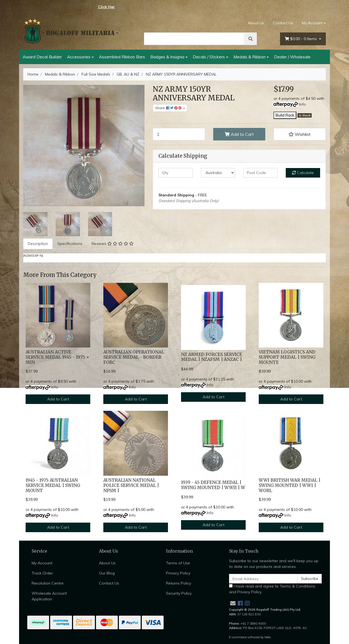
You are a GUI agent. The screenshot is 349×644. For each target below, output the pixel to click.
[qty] (176, 173)
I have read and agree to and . (272, 589)
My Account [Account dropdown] (312, 23)
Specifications (70, 244)
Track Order (42, 573)
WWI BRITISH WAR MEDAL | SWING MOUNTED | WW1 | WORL (290, 485)
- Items (301, 39)
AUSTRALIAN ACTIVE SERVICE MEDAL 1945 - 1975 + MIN (57, 357)
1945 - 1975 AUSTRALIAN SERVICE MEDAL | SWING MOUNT (53, 485)
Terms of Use (178, 563)
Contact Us (283, 23)
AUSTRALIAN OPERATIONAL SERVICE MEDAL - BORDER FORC (134, 357)
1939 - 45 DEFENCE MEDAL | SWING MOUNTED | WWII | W (213, 485)
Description (38, 244)
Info (303, 104)
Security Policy (179, 593)
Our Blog (107, 573)
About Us (256, 23)
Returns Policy (179, 583)
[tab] (38, 244)
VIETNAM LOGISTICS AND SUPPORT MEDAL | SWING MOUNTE (287, 357)
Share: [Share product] (169, 108)
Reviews (113, 244)
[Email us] (233, 603)
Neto (268, 637)
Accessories (79, 57)
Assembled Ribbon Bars (122, 57)
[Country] (218, 173)
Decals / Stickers (209, 57)
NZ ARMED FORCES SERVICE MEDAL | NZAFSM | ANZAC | (212, 357)
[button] (300, 134)
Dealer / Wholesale (292, 57)
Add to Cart (239, 134)
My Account (42, 563)
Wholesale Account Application (49, 596)
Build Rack (285, 115)
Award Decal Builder (42, 57)
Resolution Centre (48, 583)
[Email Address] (263, 579)
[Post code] (260, 173)
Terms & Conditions (297, 586)
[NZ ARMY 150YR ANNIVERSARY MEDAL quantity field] (179, 134)
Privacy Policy (178, 573)
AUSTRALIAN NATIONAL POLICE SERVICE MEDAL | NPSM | (131, 485)
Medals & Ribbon (249, 57)
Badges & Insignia (167, 57)
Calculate (303, 173)
